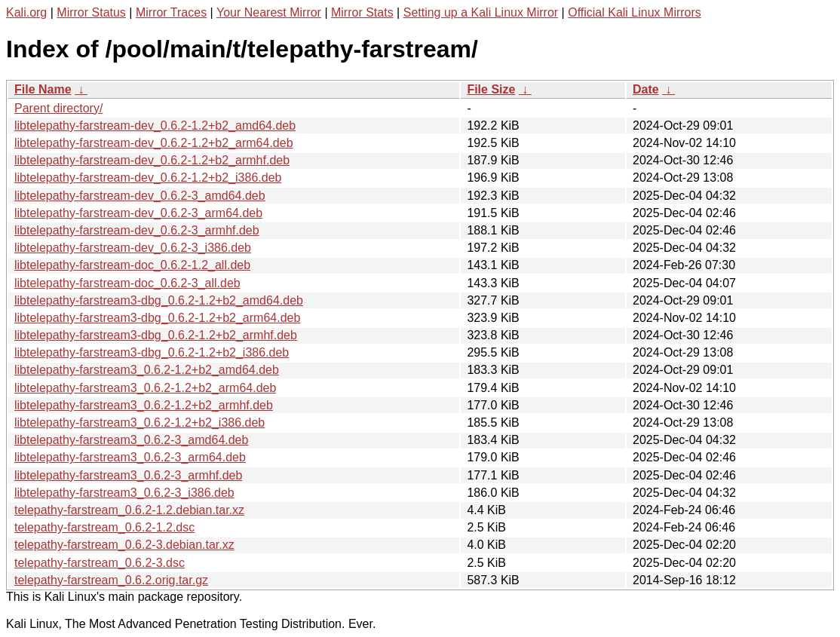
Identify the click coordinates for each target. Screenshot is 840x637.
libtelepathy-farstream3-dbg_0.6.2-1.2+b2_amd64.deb (159, 300)
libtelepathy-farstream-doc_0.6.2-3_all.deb (127, 283)
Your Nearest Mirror (269, 12)
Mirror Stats (362, 12)
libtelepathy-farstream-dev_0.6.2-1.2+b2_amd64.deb (155, 126)
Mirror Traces (171, 12)
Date (646, 89)
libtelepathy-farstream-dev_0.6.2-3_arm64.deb (138, 213)
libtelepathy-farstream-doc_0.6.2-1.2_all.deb (132, 265)
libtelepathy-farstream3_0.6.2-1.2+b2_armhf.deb (144, 405)
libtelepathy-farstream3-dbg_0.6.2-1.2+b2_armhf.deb (156, 335)
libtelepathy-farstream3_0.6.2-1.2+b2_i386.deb (139, 423)
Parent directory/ (58, 108)
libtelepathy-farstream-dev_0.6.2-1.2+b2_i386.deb (148, 178)
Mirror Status (91, 12)
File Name (43, 89)
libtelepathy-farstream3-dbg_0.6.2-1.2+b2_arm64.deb (157, 318)
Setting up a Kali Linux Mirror (481, 12)
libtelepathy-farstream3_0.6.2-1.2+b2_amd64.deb (147, 370)
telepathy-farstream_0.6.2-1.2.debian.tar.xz (129, 510)
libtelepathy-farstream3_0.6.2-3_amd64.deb (131, 440)
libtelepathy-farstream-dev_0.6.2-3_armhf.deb (137, 230)
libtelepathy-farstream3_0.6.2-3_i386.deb (124, 493)
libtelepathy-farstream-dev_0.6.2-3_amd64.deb (140, 196)
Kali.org (26, 12)
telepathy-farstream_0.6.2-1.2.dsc (104, 527)
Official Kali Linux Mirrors (635, 12)
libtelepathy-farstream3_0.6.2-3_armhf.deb (128, 475)
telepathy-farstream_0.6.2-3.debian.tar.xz (124, 545)
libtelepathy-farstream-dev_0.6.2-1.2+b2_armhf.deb (152, 160)
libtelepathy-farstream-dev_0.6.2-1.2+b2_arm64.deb (154, 143)
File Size (491, 89)
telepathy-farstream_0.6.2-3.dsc (100, 563)
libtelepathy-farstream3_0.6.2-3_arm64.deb (130, 457)
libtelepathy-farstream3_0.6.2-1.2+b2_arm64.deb (145, 388)
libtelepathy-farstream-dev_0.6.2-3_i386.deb (133, 248)
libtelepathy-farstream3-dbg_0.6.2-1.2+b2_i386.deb (152, 352)
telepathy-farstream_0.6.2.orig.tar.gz (111, 580)
